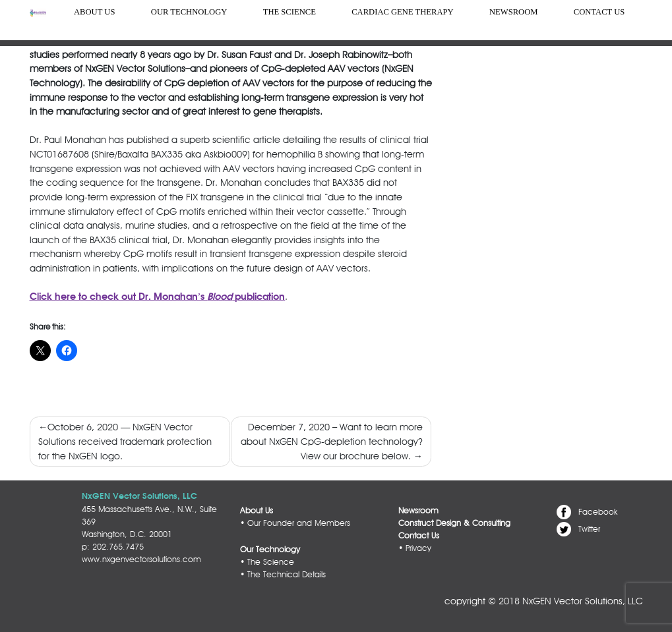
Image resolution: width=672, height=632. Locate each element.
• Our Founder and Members (295, 523)
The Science (290, 12)
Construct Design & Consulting (454, 523)
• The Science (267, 562)
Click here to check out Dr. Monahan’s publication (158, 297)
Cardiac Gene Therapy (402, 12)
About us (94, 12)
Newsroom (513, 12)
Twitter (589, 528)
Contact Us (599, 12)
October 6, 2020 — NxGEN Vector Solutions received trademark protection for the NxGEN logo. (125, 441)
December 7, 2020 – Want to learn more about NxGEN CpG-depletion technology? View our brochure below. (332, 441)
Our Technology (189, 12)
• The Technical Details (283, 574)
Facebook (598, 512)
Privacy (418, 548)
